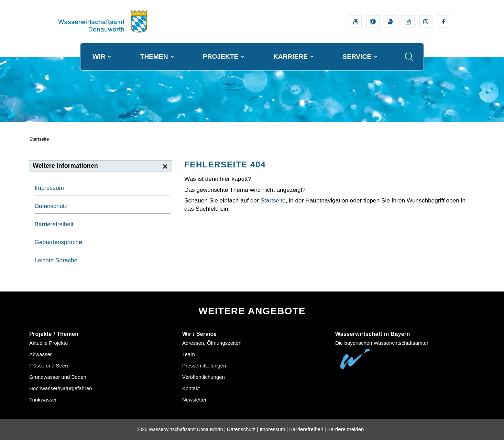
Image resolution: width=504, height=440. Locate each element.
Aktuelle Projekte (49, 343)
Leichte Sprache (56, 260)
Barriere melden (346, 429)
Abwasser (41, 354)
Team (189, 354)
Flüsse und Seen (49, 366)
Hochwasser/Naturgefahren (61, 388)
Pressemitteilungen (204, 366)
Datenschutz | (243, 429)
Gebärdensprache (58, 242)
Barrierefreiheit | (307, 429)
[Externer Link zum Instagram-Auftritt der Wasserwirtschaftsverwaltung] (426, 22)
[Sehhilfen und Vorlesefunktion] (373, 22)
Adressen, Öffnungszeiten (212, 343)
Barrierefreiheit (54, 224)
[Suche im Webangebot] (409, 57)
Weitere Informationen (65, 166)
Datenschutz (51, 206)
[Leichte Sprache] (408, 22)
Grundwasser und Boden (58, 377)
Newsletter (194, 400)
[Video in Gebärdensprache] (391, 22)
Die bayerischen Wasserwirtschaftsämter (382, 343)
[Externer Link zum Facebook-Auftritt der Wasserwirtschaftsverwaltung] (443, 22)
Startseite (39, 139)
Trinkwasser (43, 400)
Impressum (49, 188)
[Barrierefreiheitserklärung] (355, 22)
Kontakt (191, 388)
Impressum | (274, 429)
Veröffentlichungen (204, 377)
